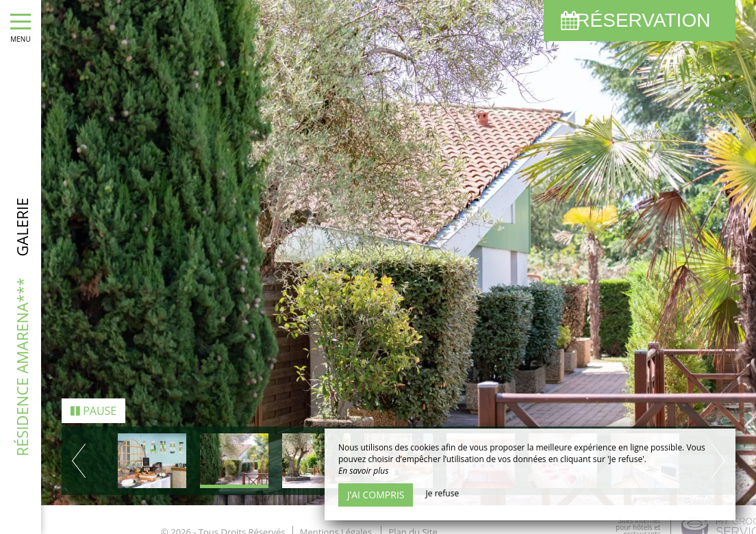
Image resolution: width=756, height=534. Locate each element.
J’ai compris (376, 495)
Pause (93, 409)
